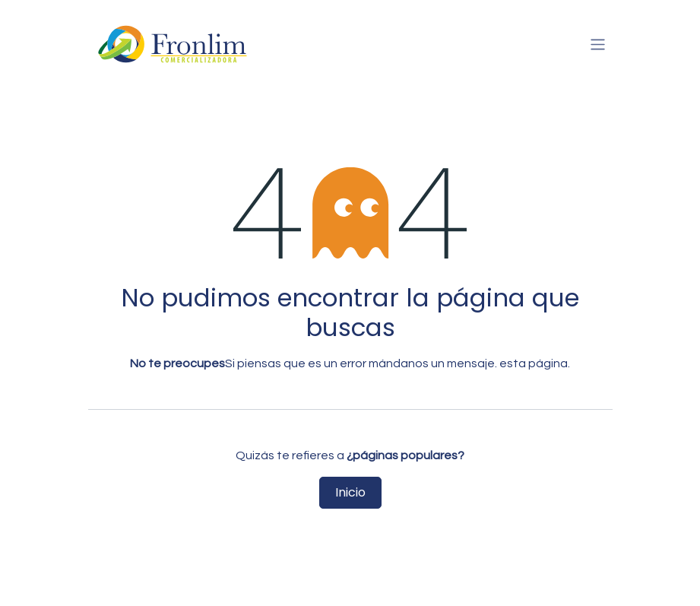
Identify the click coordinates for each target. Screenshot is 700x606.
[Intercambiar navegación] (598, 44)
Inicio (350, 492)
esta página (534, 363)
